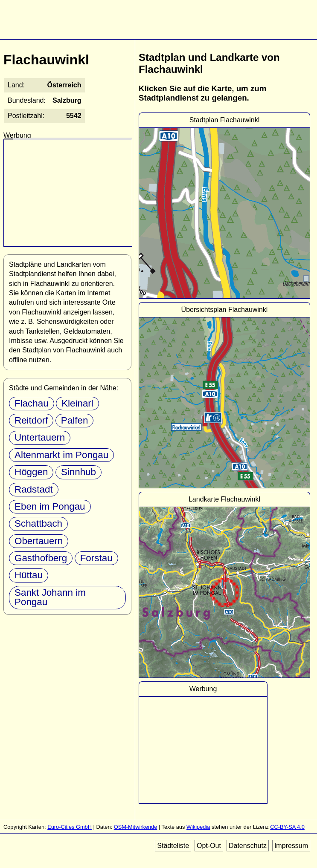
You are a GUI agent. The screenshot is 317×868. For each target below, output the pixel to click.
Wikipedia (198, 827)
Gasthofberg (41, 558)
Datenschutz (248, 846)
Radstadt (34, 489)
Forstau (96, 558)
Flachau (32, 403)
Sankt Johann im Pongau (50, 597)
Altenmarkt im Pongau (61, 455)
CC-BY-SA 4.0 (287, 827)
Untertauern (40, 437)
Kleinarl (77, 403)
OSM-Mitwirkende (136, 827)
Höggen (31, 472)
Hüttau (29, 575)
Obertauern (39, 541)
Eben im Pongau (50, 506)
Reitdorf (31, 420)
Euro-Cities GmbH (70, 827)
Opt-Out (209, 846)
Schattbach (38, 523)
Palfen (75, 420)
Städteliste (173, 846)
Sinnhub (79, 472)
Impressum (291, 846)
